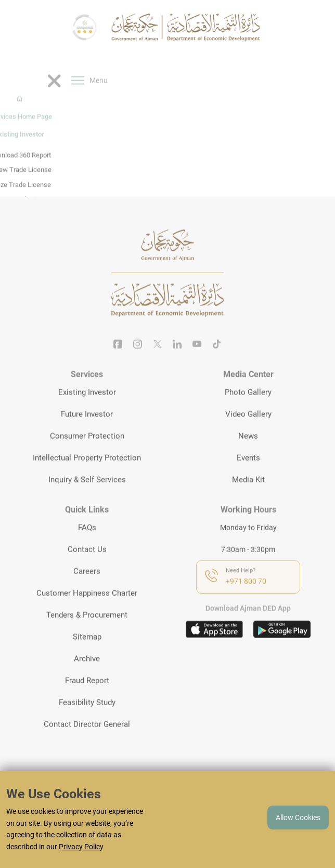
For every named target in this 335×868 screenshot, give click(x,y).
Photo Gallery (248, 406)
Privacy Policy (81, 847)
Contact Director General (87, 738)
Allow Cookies (298, 818)
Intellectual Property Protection (87, 472)
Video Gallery (248, 428)
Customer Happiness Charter (87, 607)
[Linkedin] (177, 359)
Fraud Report (87, 694)
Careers (87, 585)
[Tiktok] (217, 359)
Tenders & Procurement (87, 629)
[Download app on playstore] (282, 643)
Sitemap (87, 650)
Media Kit (248, 494)
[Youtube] (197, 359)
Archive (87, 672)
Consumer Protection (87, 450)
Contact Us (87, 563)
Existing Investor (87, 406)
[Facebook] (118, 359)
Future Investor (87, 428)
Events (248, 472)
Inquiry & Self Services (87, 494)
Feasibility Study (87, 716)
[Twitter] (158, 359)
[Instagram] (138, 359)
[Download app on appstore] (214, 643)
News (248, 450)
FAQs (87, 541)
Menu (89, 105)
